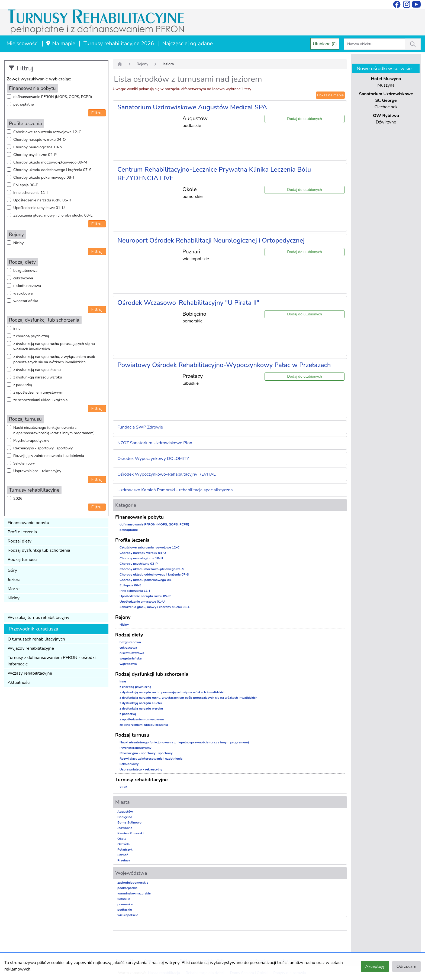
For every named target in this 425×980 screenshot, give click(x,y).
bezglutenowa (25, 271)
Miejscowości (22, 43)
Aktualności (19, 682)
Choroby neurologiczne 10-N (38, 147)
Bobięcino (125, 817)
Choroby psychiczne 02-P (35, 155)
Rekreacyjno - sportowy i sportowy (43, 448)
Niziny (18, 243)
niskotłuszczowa (27, 286)
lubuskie (124, 899)
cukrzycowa (23, 278)
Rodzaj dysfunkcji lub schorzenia (39, 550)
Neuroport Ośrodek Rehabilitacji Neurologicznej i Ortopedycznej (211, 240)
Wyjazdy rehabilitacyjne (31, 648)
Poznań (123, 855)
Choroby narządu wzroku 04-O (39, 140)
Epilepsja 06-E (26, 185)
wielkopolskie (128, 915)
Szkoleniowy (24, 463)
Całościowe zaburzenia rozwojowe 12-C (47, 132)
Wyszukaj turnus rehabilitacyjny (38, 618)
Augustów (125, 812)
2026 (18, 499)
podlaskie (125, 910)
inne (17, 329)
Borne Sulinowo (129, 822)
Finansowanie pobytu (28, 523)
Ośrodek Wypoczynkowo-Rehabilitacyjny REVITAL (167, 474)
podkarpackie (127, 888)
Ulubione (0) (325, 44)
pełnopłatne (24, 104)
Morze (14, 589)
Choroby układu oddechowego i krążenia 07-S (52, 170)
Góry (12, 570)
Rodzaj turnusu (22, 560)
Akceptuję (375, 966)
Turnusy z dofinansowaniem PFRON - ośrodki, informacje (52, 661)
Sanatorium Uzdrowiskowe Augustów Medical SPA (192, 107)
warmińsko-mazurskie (134, 893)
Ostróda (123, 844)
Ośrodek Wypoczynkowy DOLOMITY (153, 459)
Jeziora (14, 580)
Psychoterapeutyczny (31, 441)
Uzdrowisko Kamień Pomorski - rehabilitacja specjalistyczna (175, 490)
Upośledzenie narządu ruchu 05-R (42, 200)
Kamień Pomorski (131, 833)
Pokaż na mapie (330, 95)
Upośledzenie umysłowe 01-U (39, 208)
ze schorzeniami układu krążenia (40, 400)
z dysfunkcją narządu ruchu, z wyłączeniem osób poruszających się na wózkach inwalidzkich (54, 359)
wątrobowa (23, 293)
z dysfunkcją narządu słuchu (37, 370)
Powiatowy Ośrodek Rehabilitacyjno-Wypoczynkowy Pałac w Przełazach (224, 365)
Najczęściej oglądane (187, 43)
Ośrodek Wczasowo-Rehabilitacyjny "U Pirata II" (188, 303)
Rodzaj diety (20, 541)
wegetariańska (26, 301)
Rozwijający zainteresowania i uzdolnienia (49, 456)
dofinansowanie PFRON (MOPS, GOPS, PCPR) (53, 97)
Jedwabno (125, 828)
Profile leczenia (22, 532)
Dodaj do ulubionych (305, 119)
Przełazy (124, 860)
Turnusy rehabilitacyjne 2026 (119, 43)
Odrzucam (406, 966)
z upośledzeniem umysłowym (38, 392)
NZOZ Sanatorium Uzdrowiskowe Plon (155, 443)
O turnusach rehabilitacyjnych (36, 639)
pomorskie (125, 904)
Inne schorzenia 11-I (30, 193)
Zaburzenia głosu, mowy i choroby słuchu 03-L (53, 215)
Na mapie (60, 43)
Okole (122, 839)
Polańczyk (125, 850)
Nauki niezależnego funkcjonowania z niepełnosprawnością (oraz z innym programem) (54, 430)
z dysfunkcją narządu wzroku (38, 377)
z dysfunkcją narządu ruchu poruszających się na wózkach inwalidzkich (54, 346)
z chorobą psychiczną (31, 336)
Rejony (142, 64)
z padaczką (23, 385)
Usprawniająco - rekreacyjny (37, 471)
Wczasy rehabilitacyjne (30, 673)
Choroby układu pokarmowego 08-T (44, 177)
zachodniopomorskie (133, 883)
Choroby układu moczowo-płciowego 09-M (50, 162)
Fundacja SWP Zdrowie (140, 427)
